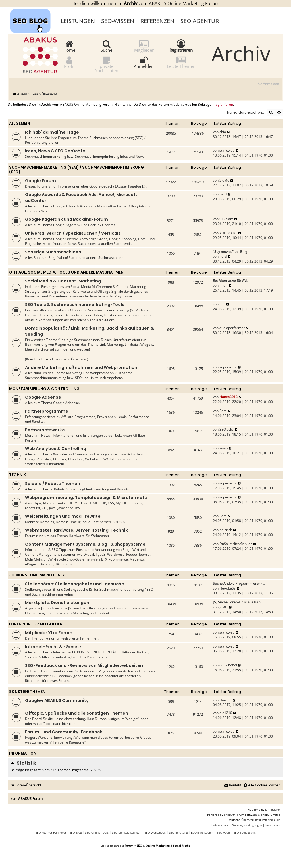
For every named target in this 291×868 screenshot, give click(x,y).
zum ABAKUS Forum (27, 799)
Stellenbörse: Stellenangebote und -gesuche (75, 584)
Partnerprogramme (47, 411)
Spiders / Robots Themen (53, 484)
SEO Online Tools (97, 832)
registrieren (224, 105)
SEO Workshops (155, 832)
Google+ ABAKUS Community (57, 700)
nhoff (224, 285)
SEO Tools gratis (245, 832)
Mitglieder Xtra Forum (49, 633)
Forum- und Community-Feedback (64, 732)
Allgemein (20, 123)
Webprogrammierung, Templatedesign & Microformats (86, 498)
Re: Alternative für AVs (230, 281)
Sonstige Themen (27, 692)
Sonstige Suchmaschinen (53, 252)
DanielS (225, 700)
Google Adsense (43, 397)
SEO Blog (76, 832)
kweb (224, 448)
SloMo (224, 180)
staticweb (227, 150)
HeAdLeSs (227, 588)
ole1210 (226, 713)
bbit (222, 304)
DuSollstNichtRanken (236, 544)
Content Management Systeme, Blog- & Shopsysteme (85, 544)
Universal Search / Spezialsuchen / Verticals (73, 233)
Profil (69, 62)
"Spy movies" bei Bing (230, 252)
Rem (223, 411)
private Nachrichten (106, 64)
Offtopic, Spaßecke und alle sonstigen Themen (77, 713)
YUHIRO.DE (228, 233)
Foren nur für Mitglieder (36, 624)
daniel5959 (228, 665)
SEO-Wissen (118, 21)
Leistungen (78, 21)
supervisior (228, 367)
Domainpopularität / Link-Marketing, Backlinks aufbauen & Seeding (90, 331)
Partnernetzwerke (45, 430)
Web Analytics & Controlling (56, 449)
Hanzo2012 (228, 397)
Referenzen (157, 21)
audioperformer (232, 328)
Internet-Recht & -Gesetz (53, 647)
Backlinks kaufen (202, 832)
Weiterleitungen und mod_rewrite (63, 516)
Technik (18, 475)
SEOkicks (226, 429)
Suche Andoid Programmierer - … (239, 583)
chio (223, 132)
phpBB (228, 815)
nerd (223, 194)
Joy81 (224, 607)
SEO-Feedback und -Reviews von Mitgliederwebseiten (84, 665)
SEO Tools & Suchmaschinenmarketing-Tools (75, 305)
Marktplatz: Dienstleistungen (57, 603)
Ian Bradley (273, 809)
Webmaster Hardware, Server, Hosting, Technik (76, 530)
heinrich (226, 530)
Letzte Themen (181, 62)
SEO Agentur (200, 21)
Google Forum (40, 181)
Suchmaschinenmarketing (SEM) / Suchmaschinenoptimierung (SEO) (76, 170)
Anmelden (144, 62)
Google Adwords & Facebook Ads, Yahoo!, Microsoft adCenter (81, 198)
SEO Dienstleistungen (127, 832)
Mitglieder (144, 46)
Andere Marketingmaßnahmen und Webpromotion (81, 367)
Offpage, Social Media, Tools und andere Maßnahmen (66, 272)
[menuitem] (268, 84)
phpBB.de (274, 820)
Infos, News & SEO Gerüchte (55, 151)
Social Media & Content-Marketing (63, 281)
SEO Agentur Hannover (51, 832)
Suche (106, 46)
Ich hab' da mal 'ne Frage (52, 132)
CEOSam (226, 219)
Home (69, 46)
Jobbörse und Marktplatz (37, 575)
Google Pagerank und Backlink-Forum (66, 219)
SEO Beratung (178, 832)
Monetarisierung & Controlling (44, 389)
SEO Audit (224, 832)
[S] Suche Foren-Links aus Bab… (238, 602)
